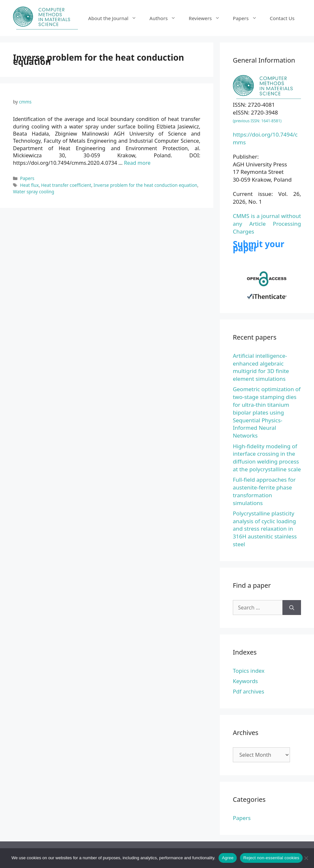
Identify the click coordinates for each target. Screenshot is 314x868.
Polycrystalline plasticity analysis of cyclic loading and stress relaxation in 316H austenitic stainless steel (265, 529)
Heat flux (30, 185)
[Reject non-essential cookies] (306, 858)
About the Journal (116, 18)
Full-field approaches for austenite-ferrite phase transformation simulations (264, 491)
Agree (228, 858)
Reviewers (207, 18)
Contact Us (282, 18)
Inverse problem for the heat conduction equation (145, 185)
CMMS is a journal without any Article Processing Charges (267, 224)
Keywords (245, 681)
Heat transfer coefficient (66, 185)
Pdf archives (249, 691)
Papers (248, 18)
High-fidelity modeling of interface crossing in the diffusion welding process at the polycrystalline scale (267, 458)
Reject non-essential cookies (271, 858)
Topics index (249, 671)
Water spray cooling (34, 192)
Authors (166, 18)
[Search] (292, 608)
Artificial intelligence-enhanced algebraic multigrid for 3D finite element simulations (261, 367)
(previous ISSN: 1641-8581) (257, 121)
